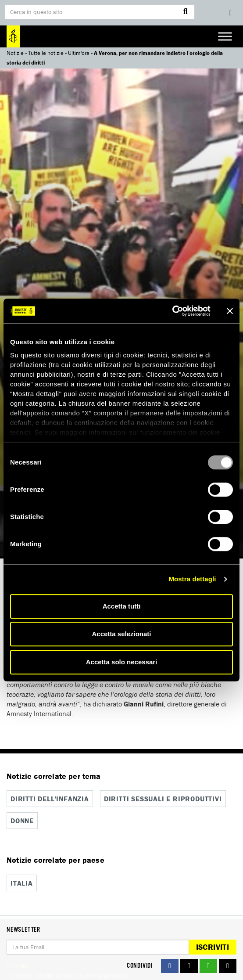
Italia (22, 883)
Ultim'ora (79, 53)
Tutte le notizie (46, 53)
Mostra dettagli (192, 579)
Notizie (15, 53)
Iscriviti (213, 947)
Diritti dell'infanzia (50, 799)
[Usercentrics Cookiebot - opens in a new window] (172, 311)
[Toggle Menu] (225, 36)
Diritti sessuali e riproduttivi (163, 799)
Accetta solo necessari (122, 662)
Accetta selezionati (121, 634)
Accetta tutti (122, 606)
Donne (22, 821)
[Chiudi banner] (230, 311)
